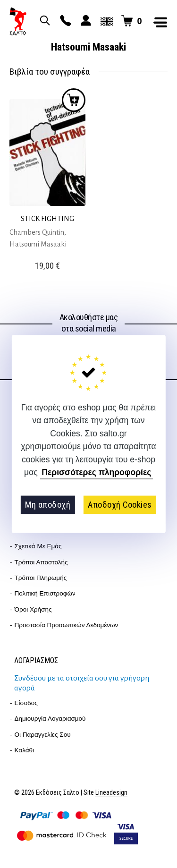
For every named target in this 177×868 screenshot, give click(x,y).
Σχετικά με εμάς (38, 546)
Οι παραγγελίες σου (43, 735)
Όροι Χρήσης (33, 609)
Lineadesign (111, 793)
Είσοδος (26, 703)
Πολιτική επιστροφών (45, 593)
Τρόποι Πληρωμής (41, 578)
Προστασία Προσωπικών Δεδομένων (67, 625)
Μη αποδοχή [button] (48, 505)
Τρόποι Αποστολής (41, 562)
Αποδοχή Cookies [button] (120, 505)
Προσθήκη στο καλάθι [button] (74, 100)
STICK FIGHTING (47, 218)
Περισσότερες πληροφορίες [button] (96, 472)
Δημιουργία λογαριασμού (50, 719)
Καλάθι (25, 750)
